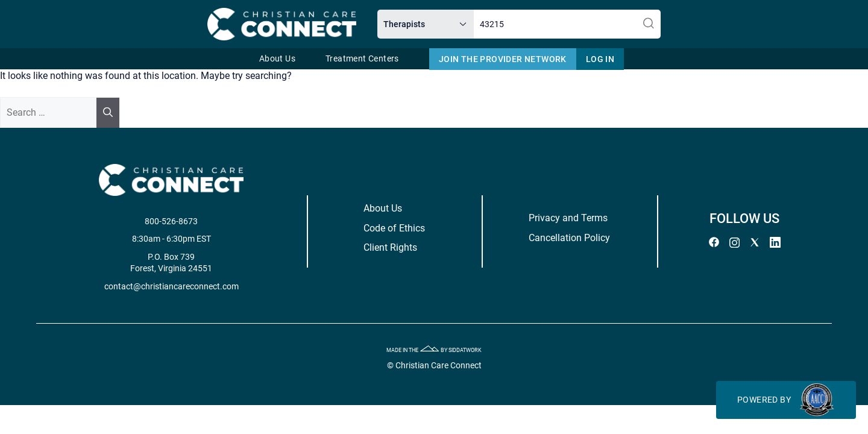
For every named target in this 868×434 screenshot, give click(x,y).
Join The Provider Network (503, 59)
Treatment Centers (362, 59)
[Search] (108, 113)
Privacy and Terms (557, 218)
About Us (277, 59)
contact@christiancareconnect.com (193, 286)
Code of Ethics (398, 228)
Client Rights (394, 247)
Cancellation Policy (558, 238)
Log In (600, 59)
